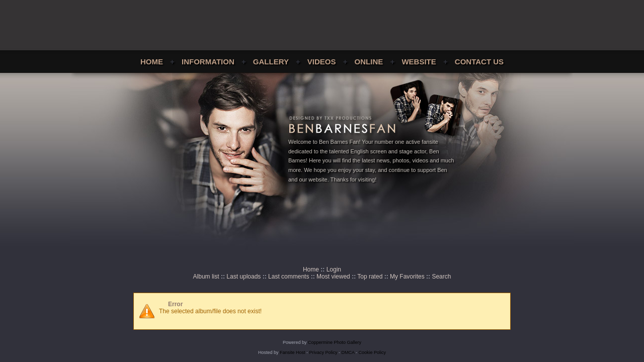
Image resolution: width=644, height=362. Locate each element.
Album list (206, 277)
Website (419, 62)
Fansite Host (293, 352)
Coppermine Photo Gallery (335, 342)
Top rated (370, 277)
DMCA (348, 352)
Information (208, 62)
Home (152, 62)
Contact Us (479, 62)
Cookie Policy (373, 352)
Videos (322, 62)
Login (334, 269)
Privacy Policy (324, 352)
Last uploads (244, 277)
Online (369, 62)
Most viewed (333, 277)
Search (441, 277)
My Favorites (407, 277)
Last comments (289, 277)
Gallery (271, 62)
